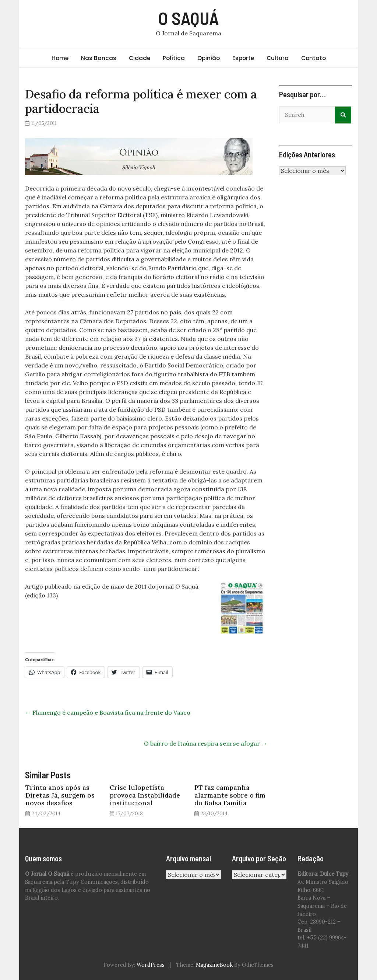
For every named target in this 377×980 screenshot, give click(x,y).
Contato (313, 58)
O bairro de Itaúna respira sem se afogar (206, 743)
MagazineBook (214, 965)
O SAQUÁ (189, 18)
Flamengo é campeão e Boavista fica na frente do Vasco (108, 712)
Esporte (243, 58)
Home (60, 58)
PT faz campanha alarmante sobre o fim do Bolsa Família (230, 795)
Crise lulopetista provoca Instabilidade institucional (145, 795)
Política (174, 58)
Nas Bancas (99, 58)
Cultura (278, 58)
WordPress (151, 965)
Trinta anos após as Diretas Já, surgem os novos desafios (60, 795)
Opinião (209, 58)
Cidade (140, 58)
